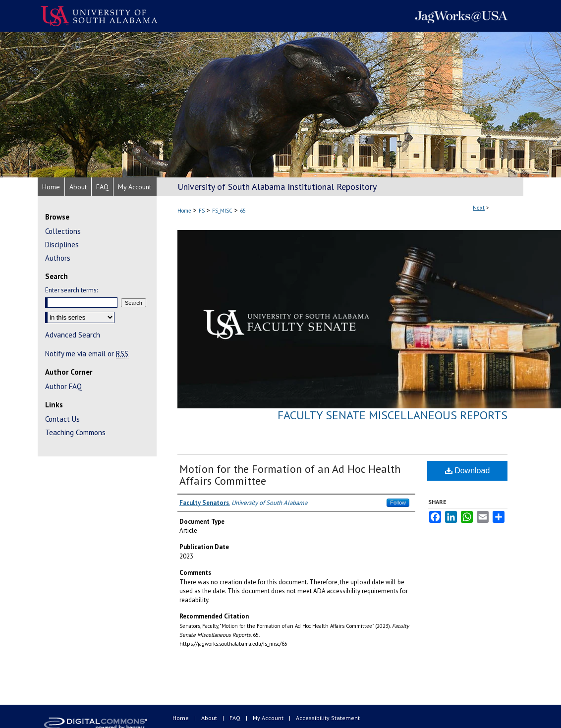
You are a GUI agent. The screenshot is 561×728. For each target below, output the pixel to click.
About (210, 718)
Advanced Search (73, 335)
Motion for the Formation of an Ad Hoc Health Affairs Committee (290, 475)
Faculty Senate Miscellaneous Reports (393, 415)
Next (479, 208)
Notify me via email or (87, 354)
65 (243, 211)
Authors (58, 258)
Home (184, 211)
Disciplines (62, 245)
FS (202, 211)
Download (468, 471)
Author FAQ (63, 386)
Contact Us (62, 419)
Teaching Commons (75, 432)
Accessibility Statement (328, 718)
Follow (398, 503)
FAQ (236, 718)
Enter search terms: (71, 290)
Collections (63, 231)
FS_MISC (222, 211)
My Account (269, 718)
